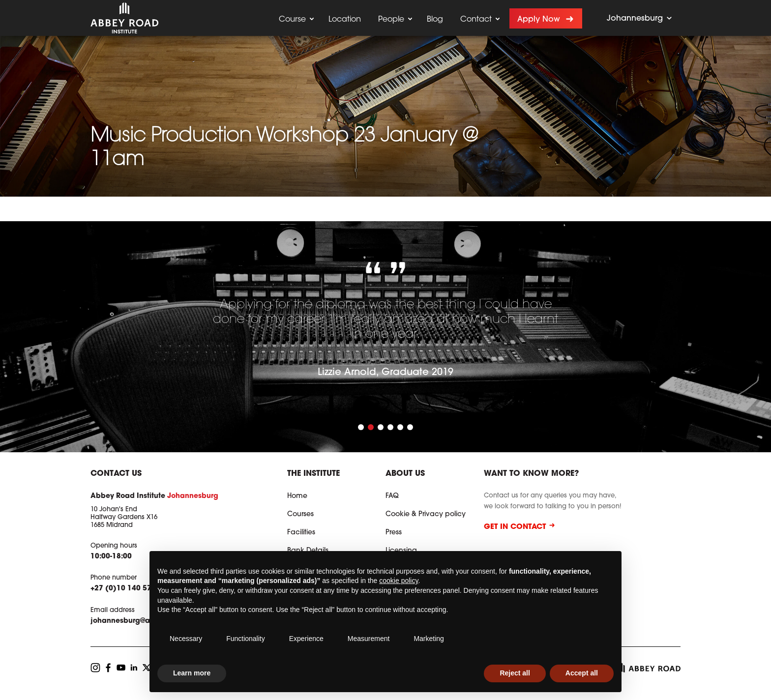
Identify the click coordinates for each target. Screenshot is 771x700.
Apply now (539, 20)
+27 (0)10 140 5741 (125, 589)
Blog (435, 20)
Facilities (301, 533)
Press (394, 533)
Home (297, 496)
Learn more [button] (192, 673)
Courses (300, 515)
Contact (476, 20)
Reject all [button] (515, 673)
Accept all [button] (582, 673)
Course (292, 20)
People (391, 20)
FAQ (392, 496)
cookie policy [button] (399, 581)
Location (345, 20)
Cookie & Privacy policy (426, 515)
